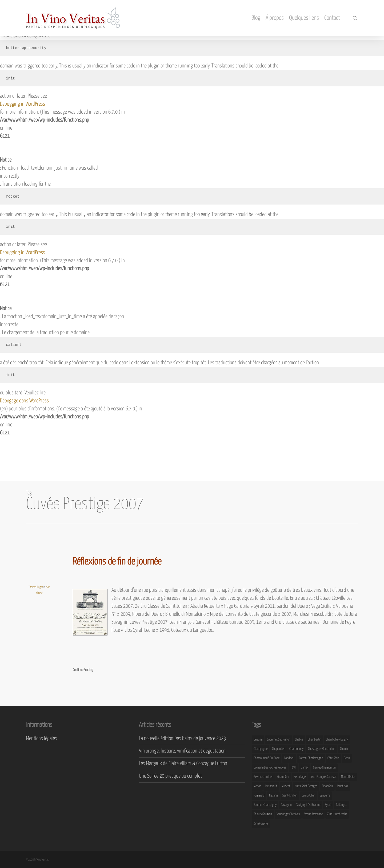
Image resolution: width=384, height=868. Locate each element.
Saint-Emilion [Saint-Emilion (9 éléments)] (290, 796)
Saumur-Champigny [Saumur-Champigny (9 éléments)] (265, 805)
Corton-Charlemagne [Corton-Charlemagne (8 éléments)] (311, 758)
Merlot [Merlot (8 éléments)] (257, 786)
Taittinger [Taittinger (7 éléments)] (341, 805)
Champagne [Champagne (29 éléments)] (261, 749)
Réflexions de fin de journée (117, 562)
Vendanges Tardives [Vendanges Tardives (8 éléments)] (288, 814)
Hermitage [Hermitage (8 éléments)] (300, 777)
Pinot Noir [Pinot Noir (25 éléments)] (343, 786)
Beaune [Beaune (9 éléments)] (258, 740)
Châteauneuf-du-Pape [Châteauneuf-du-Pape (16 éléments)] (267, 758)
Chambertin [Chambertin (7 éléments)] (315, 740)
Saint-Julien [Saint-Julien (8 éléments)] (309, 796)
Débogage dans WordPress (24, 401)
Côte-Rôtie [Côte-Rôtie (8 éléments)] (333, 758)
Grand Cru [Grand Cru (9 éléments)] (283, 777)
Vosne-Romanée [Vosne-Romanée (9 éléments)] (313, 814)
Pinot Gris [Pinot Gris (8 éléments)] (327, 786)
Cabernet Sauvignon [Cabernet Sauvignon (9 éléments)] (279, 740)
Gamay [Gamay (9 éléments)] (305, 768)
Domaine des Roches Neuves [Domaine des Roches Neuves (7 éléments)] (270, 768)
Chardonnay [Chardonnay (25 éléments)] (296, 749)
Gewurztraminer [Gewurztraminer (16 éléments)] (263, 777)
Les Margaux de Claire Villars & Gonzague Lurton (183, 764)
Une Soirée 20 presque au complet (170, 776)
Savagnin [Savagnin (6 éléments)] (286, 805)
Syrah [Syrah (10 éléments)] (328, 805)
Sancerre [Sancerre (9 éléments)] (325, 796)
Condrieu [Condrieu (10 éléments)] (289, 758)
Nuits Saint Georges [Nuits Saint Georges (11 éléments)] (306, 786)
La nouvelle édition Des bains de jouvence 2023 (182, 739)
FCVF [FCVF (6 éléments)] (293, 768)
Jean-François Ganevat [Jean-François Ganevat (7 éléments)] (323, 777)
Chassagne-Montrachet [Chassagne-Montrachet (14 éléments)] (322, 749)
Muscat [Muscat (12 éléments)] (286, 786)
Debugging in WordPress (23, 104)
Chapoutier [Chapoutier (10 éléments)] (278, 749)
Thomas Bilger (36, 587)
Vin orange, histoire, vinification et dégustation (182, 751)
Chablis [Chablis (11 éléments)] (299, 740)
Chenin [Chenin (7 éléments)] (344, 749)
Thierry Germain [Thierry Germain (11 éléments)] (263, 814)
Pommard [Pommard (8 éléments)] (259, 796)
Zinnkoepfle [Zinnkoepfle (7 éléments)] (261, 824)
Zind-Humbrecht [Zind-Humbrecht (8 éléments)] (337, 814)
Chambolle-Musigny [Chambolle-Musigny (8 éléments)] (337, 740)
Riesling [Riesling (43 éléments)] (273, 796)
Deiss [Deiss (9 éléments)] (347, 758)
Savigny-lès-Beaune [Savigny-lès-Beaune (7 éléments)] (308, 805)
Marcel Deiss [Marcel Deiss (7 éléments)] (348, 777)
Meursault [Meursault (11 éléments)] (271, 786)
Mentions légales (42, 739)
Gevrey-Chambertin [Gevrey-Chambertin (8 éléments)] (324, 768)
